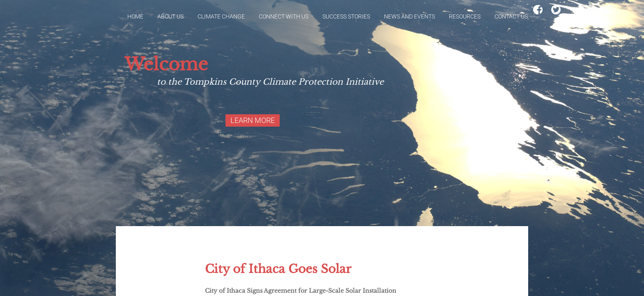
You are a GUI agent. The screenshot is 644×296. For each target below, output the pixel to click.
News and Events (409, 16)
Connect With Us (284, 16)
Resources (465, 16)
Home (135, 16)
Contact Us (511, 16)
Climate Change (221, 16)
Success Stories (346, 16)
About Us (170, 16)
